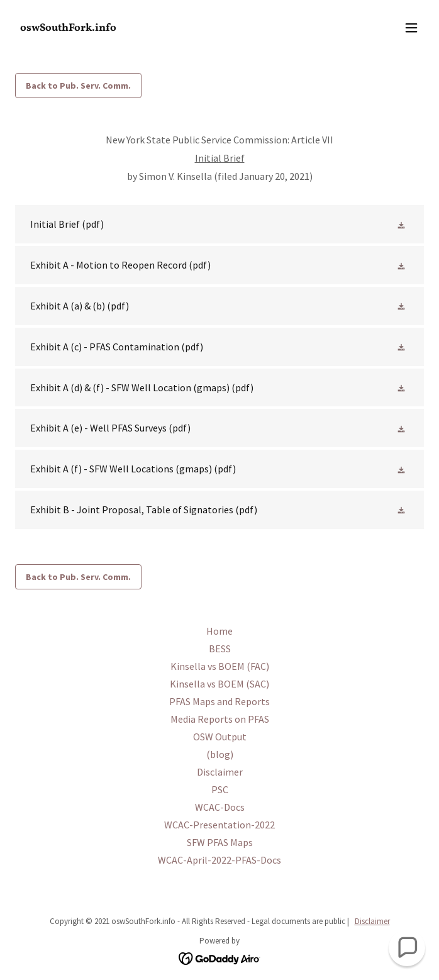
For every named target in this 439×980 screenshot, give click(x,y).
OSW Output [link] (220, 737)
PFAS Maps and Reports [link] (219, 701)
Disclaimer (372, 921)
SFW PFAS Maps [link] (220, 842)
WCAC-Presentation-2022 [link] (219, 825)
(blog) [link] (220, 754)
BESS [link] (220, 649)
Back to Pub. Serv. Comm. (78, 86)
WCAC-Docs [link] (220, 807)
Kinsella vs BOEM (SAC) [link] (219, 684)
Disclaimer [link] (220, 772)
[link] (158, 27)
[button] (411, 28)
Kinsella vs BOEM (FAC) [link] (220, 666)
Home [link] (219, 631)
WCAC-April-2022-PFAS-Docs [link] (219, 860)
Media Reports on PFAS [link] (220, 719)
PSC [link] (220, 789)
